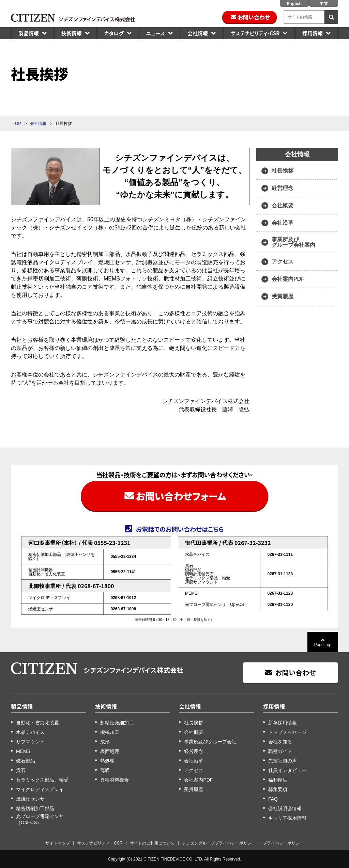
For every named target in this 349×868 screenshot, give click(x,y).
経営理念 (283, 188)
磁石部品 (26, 761)
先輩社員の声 (283, 761)
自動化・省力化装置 (37, 723)
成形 (105, 742)
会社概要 (283, 205)
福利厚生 (278, 780)
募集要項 (278, 789)
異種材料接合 (115, 780)
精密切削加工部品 (35, 808)
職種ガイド (280, 751)
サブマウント (30, 742)
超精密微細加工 (117, 723)
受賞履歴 (283, 296)
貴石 (21, 770)
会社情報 (198, 33)
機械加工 (110, 732)
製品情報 (29, 33)
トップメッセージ (287, 732)
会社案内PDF (288, 279)
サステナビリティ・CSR (255, 33)
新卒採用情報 (283, 723)
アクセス (283, 262)
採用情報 (313, 33)
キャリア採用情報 (287, 818)
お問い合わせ (254, 17)
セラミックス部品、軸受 (42, 780)
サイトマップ (58, 843)
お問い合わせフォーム (181, 496)
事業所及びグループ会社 (210, 742)
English (294, 3)
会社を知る (280, 742)
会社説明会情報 (285, 808)
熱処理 (107, 761)
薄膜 (105, 770)
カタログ (114, 33)
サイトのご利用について (152, 843)
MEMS (23, 751)
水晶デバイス (30, 732)
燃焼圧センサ (30, 799)
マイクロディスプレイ (40, 789)
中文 (323, 3)
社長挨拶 (283, 171)
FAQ (273, 799)
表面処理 (110, 751)
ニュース (156, 33)
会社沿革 (283, 223)
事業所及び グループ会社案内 (293, 242)
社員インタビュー (287, 770)
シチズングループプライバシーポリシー (219, 843)
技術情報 (72, 33)
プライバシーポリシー (283, 843)
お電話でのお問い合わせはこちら (180, 529)
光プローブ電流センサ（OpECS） (40, 819)
